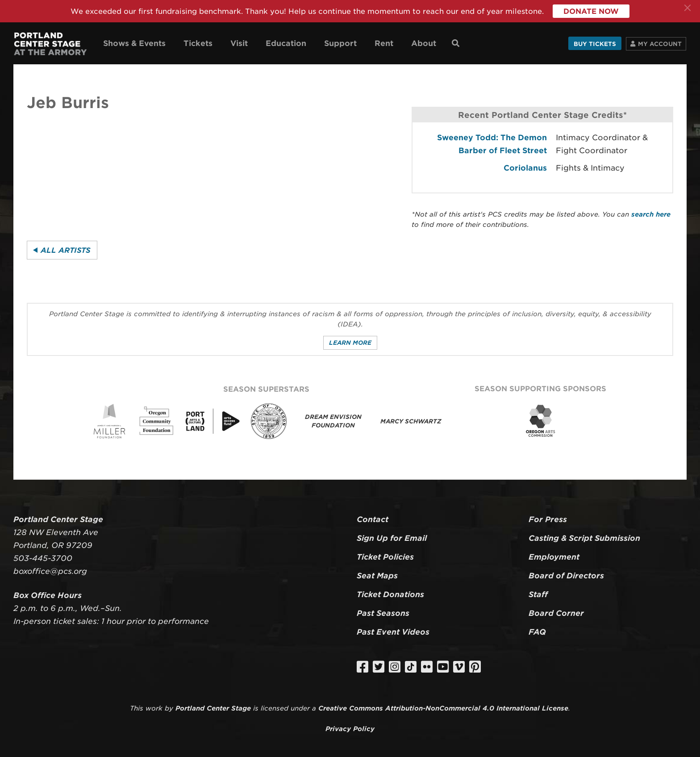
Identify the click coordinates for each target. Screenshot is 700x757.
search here (651, 214)
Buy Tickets (595, 44)
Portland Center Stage (213, 708)
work (154, 708)
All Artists (66, 250)
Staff (538, 594)
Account (660, 44)
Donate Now (591, 11)
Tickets (198, 43)
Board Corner (556, 613)
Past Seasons (383, 613)
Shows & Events (134, 43)
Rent (384, 43)
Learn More (350, 343)
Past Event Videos (393, 632)
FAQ (537, 632)
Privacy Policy (350, 729)
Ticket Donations (390, 594)
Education (286, 43)
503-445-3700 (43, 558)
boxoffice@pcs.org (50, 571)
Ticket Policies (385, 557)
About (424, 43)
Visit (239, 43)
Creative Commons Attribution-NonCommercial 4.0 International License (443, 708)
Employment (554, 557)
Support (340, 43)
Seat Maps (377, 576)
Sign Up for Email (392, 538)
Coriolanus (525, 168)
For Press (548, 519)
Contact (373, 519)
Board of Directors (566, 576)
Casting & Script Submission (584, 538)
